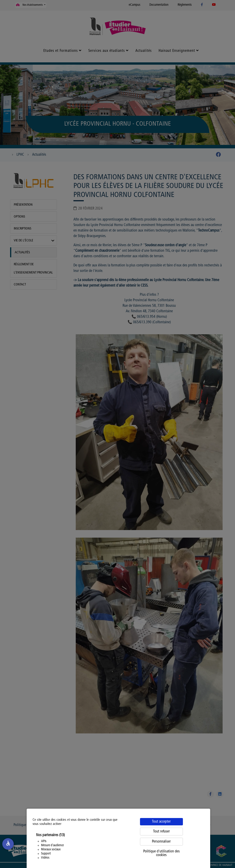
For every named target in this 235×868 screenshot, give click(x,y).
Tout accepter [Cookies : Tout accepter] (161, 822)
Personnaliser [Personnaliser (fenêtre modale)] (161, 842)
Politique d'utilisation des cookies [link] (161, 853)
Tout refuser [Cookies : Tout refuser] (161, 832)
